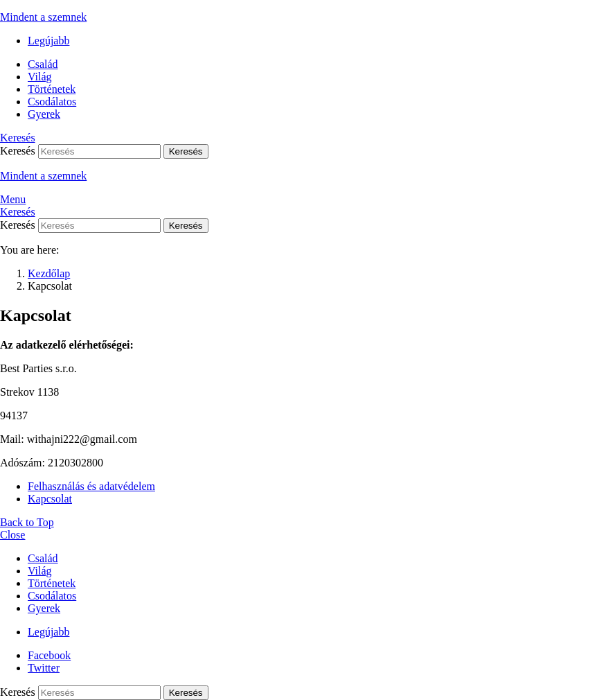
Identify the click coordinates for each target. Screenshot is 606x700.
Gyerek (44, 114)
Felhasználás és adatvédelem (91, 486)
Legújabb (48, 41)
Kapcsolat (50, 499)
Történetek (52, 89)
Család (43, 64)
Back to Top (27, 522)
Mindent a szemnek (43, 17)
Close (12, 535)
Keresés (186, 151)
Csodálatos (52, 102)
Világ (40, 77)
